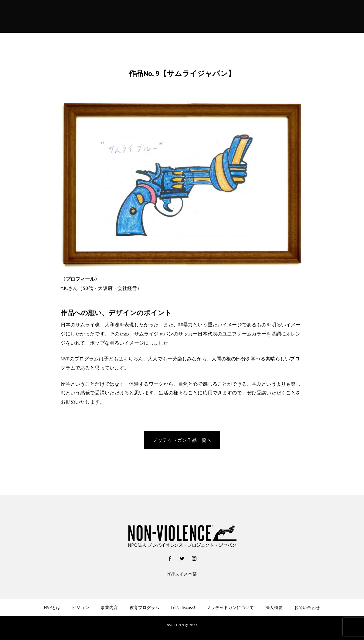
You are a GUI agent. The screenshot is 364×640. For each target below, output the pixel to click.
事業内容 (109, 607)
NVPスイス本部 (182, 574)
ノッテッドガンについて (230, 607)
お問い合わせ (307, 607)
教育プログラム (145, 607)
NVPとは (52, 607)
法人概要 (274, 607)
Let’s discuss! (183, 607)
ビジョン (81, 607)
